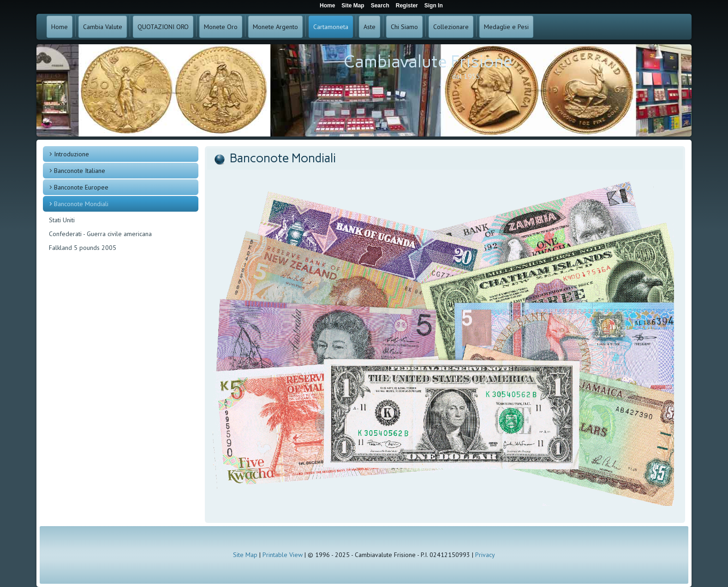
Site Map (245, 555)
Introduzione (72, 154)
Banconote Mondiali (81, 204)
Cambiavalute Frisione (428, 62)
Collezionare (451, 27)
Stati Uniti (62, 220)
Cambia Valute (103, 27)
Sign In (434, 6)
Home (60, 27)
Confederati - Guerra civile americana (100, 234)
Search (380, 6)
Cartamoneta (331, 27)
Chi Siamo (404, 27)
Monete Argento (275, 27)
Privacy (485, 555)
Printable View (283, 555)
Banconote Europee (81, 187)
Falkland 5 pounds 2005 (83, 248)
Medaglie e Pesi (506, 27)
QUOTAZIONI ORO (163, 27)
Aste (370, 27)
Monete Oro (221, 27)
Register (407, 6)
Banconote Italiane (80, 171)
